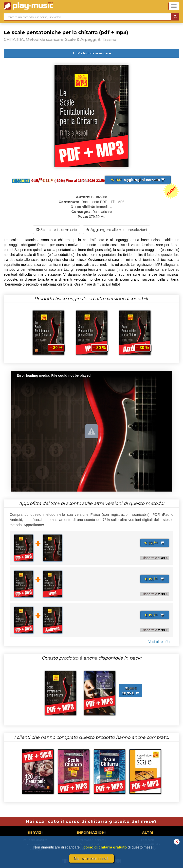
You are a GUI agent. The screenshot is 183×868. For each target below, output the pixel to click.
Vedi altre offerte (161, 642)
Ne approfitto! (91, 858)
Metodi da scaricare (92, 53)
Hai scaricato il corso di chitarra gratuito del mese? (91, 821)
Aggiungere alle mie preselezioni (117, 230)
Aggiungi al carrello (138, 180)
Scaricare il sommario (56, 230)
